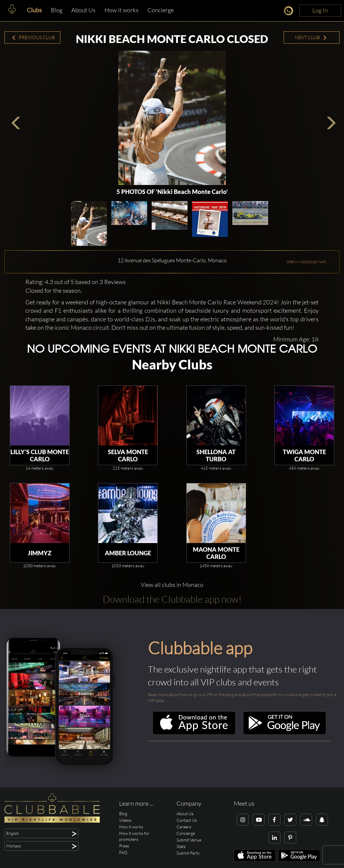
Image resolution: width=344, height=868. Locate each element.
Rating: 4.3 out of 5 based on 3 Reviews (76, 282)
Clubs (34, 10)
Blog (57, 10)
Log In (320, 10)
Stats (181, 846)
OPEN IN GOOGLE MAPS (307, 262)
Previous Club (33, 37)
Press (124, 846)
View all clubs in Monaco (172, 585)
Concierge (161, 10)
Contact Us (187, 820)
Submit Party (188, 853)
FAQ (123, 852)
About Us (83, 10)
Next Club (311, 37)
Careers (184, 827)
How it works (122, 10)
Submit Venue (189, 840)
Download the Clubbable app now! (172, 599)
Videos (125, 820)
